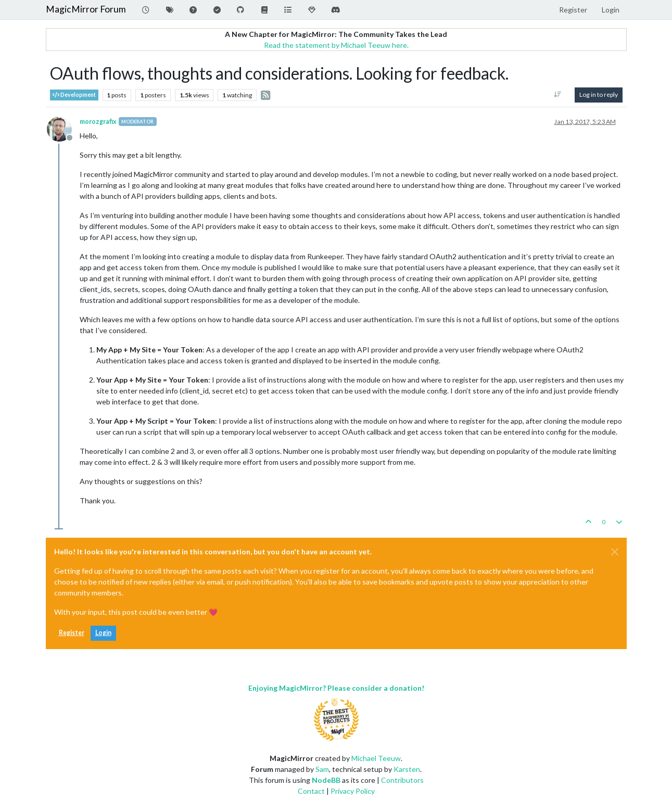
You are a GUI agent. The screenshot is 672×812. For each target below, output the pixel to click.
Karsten (407, 769)
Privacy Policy (353, 791)
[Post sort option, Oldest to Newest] (557, 95)
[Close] (615, 552)
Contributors (402, 780)
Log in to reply (599, 94)
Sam (322, 769)
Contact (311, 791)
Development (74, 95)
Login (103, 633)
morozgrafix (98, 122)
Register (72, 633)
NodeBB (326, 780)
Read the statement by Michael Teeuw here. (336, 45)
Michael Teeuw (376, 758)
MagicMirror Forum (86, 9)
